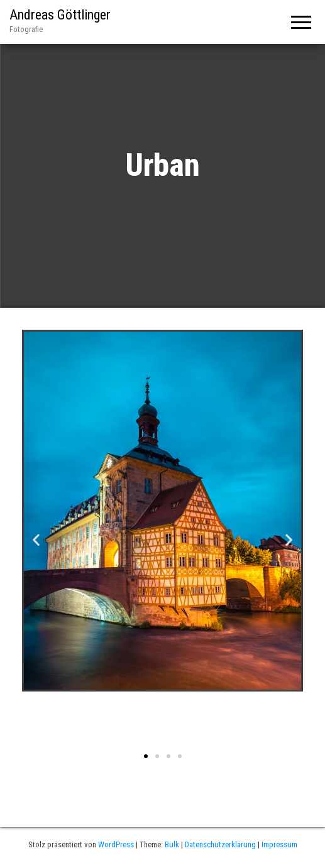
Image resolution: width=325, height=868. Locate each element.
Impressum (279, 844)
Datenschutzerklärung (220, 844)
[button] (146, 756)
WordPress (116, 844)
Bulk (172, 844)
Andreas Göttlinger (60, 15)
